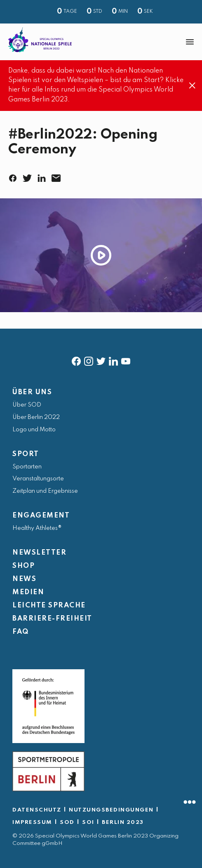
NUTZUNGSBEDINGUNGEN (111, 810)
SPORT (26, 454)
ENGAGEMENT (41, 516)
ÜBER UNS (32, 392)
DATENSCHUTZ (37, 810)
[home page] (40, 40)
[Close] (192, 86)
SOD (67, 822)
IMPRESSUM (32, 822)
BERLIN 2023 (123, 822)
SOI (88, 822)
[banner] (101, 42)
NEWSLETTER (39, 553)
